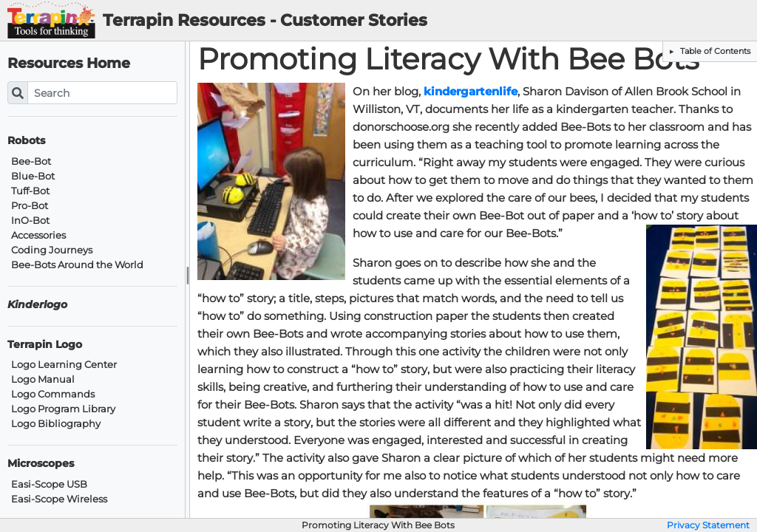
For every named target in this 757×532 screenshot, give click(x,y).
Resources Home (69, 63)
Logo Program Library (63, 409)
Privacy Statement (708, 525)
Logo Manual (43, 379)
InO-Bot (30, 221)
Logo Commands (53, 394)
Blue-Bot (33, 176)
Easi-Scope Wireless (59, 499)
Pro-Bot (30, 206)
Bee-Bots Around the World (77, 265)
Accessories (38, 235)
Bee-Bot (31, 161)
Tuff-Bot (30, 191)
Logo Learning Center (64, 365)
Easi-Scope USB (49, 484)
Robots (26, 141)
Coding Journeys (52, 250)
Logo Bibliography (56, 424)
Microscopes (41, 464)
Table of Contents (714, 51)
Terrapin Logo (45, 345)
